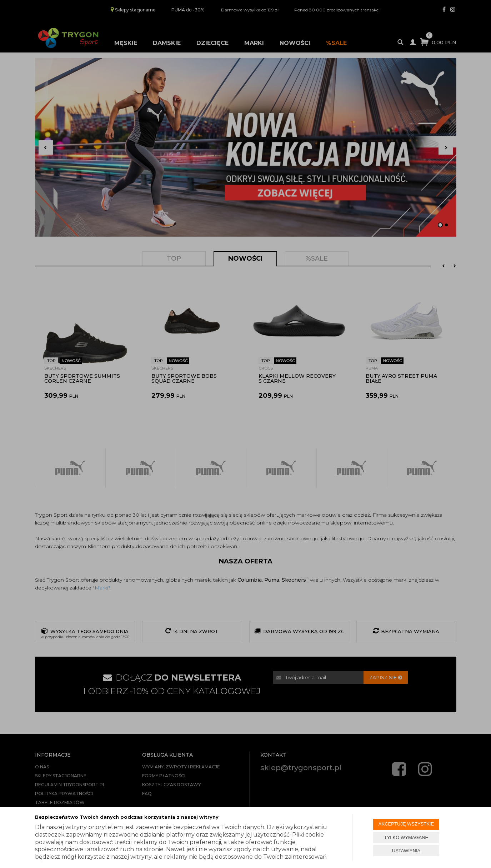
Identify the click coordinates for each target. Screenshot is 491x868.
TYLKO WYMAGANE (406, 837)
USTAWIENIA (406, 851)
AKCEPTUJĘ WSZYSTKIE (406, 824)
